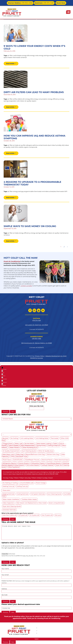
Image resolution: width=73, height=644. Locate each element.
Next (13, 412)
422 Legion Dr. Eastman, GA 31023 (36, 326)
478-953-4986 (23, 3)
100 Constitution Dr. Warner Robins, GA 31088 (36, 344)
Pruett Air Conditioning (12, 262)
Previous (6, 412)
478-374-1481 (42, 3)
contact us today (26, 286)
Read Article (11, 64)
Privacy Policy (40, 357)
